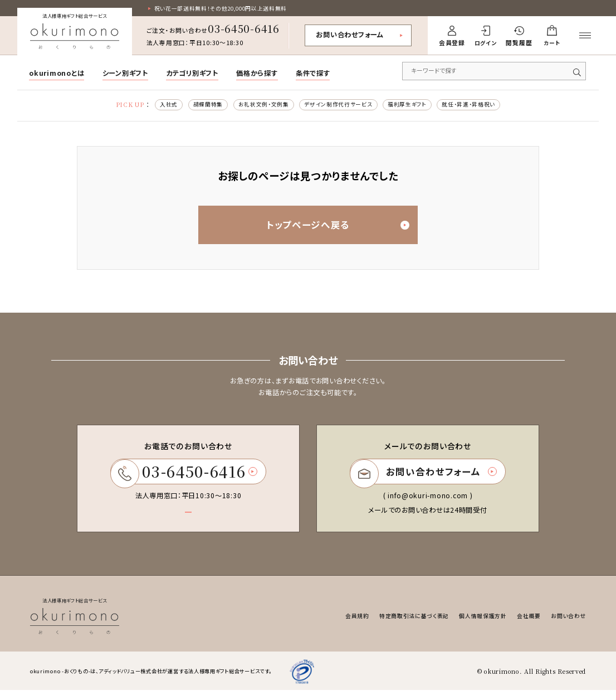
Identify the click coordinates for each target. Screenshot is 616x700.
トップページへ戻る (331, 229)
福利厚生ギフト (414, 106)
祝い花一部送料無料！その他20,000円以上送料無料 (228, 9)
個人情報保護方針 (475, 626)
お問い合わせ (567, 626)
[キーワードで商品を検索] (494, 72)
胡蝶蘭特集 (196, 106)
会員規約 (338, 626)
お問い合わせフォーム (349, 36)
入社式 (153, 106)
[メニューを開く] (585, 37)
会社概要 (524, 626)
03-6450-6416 (244, 30)
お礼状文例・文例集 (257, 106)
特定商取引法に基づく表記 (400, 626)
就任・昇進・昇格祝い (482, 106)
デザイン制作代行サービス (339, 106)
